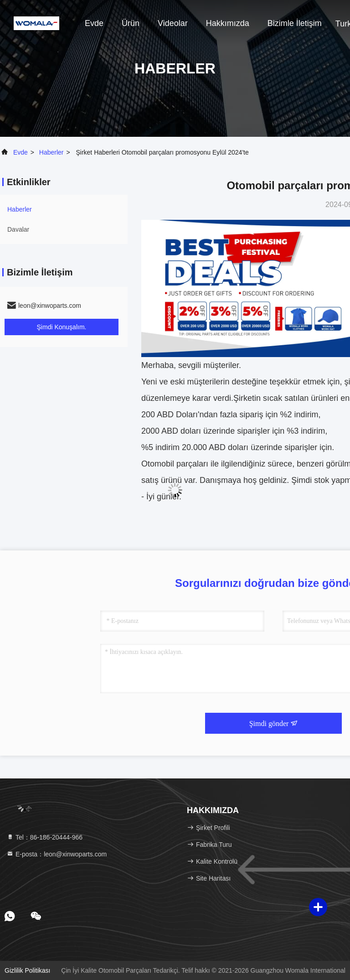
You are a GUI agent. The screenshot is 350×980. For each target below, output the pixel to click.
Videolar (173, 23)
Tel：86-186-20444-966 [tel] (44, 837)
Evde (94, 23)
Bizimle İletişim (295, 23)
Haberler (51, 152)
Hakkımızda (228, 23)
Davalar (18, 229)
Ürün (131, 23)
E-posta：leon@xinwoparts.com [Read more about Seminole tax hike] (57, 854)
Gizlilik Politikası (27, 970)
